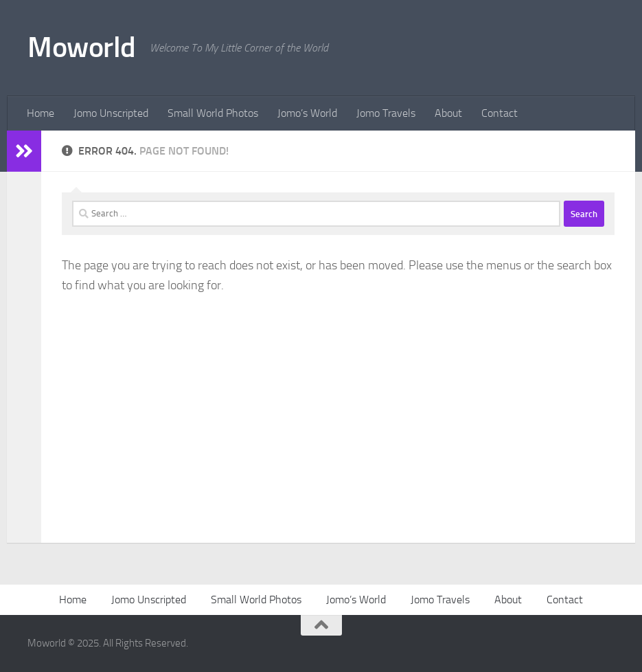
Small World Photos (213, 113)
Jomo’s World (307, 113)
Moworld (82, 47)
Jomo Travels (386, 113)
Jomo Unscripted (111, 113)
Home (41, 113)
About (448, 113)
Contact (500, 113)
